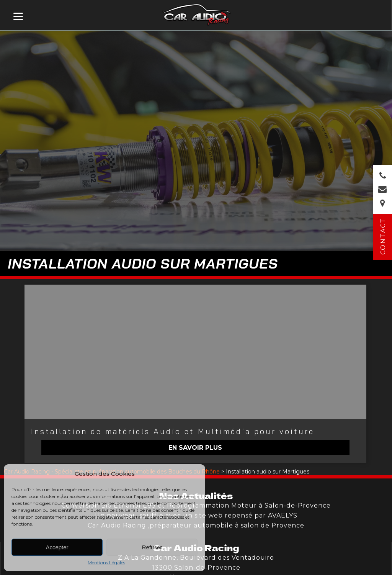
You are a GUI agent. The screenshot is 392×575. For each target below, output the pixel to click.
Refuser (152, 547)
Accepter (57, 547)
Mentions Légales (106, 563)
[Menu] (18, 16)
